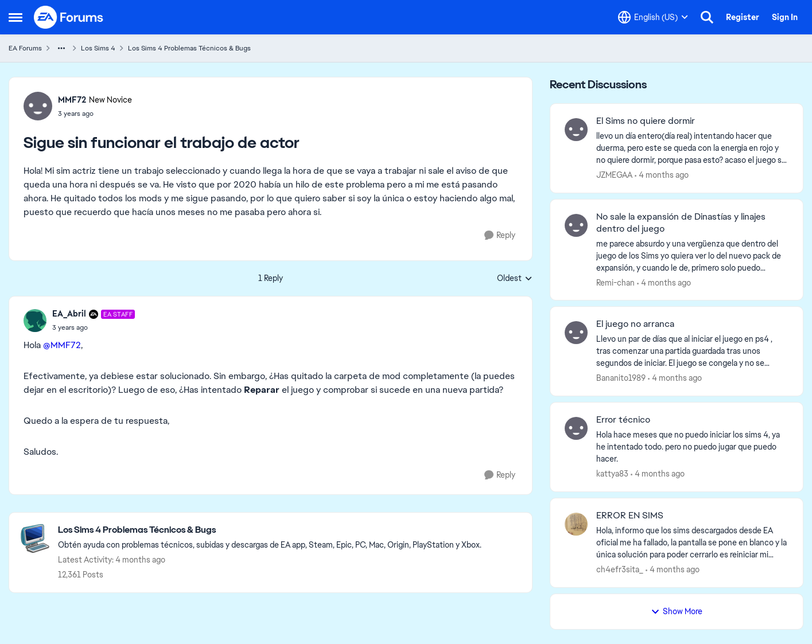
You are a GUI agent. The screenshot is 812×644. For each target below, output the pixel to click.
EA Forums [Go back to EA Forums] (25, 48)
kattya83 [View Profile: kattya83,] (612, 474)
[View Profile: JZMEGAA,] (576, 130)
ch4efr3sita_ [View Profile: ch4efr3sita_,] (620, 569)
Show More (677, 611)
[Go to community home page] (69, 17)
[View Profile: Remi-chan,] (576, 225)
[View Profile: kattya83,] (576, 428)
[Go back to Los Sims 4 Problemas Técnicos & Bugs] (270, 530)
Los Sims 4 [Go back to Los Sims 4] (98, 48)
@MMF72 (62, 345)
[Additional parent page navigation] (61, 48)
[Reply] (500, 235)
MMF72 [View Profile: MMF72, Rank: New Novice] (72, 100)
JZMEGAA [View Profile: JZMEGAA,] (614, 175)
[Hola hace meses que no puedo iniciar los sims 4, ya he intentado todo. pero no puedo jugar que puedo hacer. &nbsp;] (692, 447)
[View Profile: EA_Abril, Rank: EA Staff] (35, 321)
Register (743, 17)
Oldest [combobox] (515, 279)
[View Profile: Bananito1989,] (576, 333)
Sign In (785, 17)
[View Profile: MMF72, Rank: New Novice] (38, 106)
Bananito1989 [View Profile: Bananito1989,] (621, 378)
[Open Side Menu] (15, 17)
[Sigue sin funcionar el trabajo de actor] (94, 327)
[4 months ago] (662, 175)
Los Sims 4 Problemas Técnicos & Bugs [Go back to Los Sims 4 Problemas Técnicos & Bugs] (189, 48)
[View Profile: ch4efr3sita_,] (576, 524)
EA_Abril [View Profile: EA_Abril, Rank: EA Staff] (69, 314)
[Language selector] (653, 17)
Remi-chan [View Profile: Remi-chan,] (615, 282)
